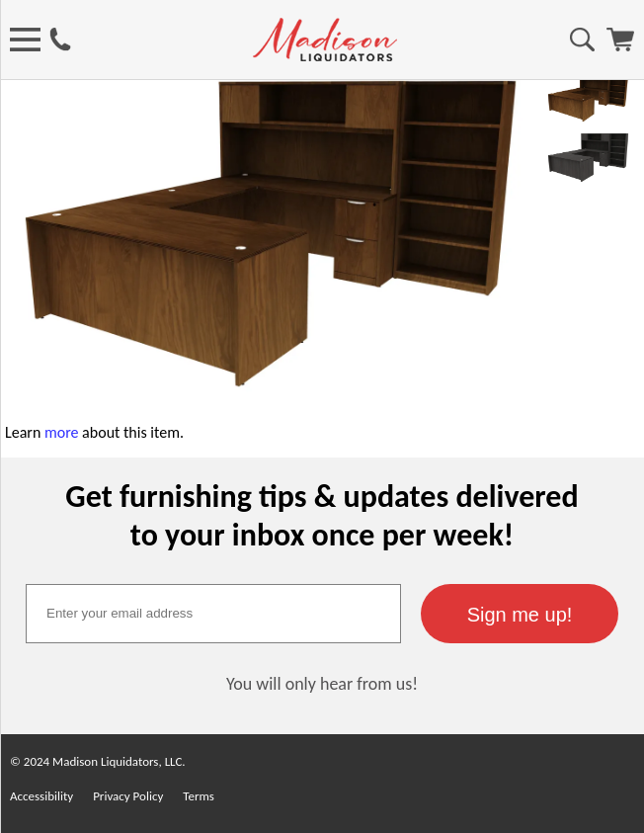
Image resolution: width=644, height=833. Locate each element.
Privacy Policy (128, 796)
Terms (199, 796)
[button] (520, 614)
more (62, 432)
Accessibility (41, 796)
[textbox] (213, 614)
